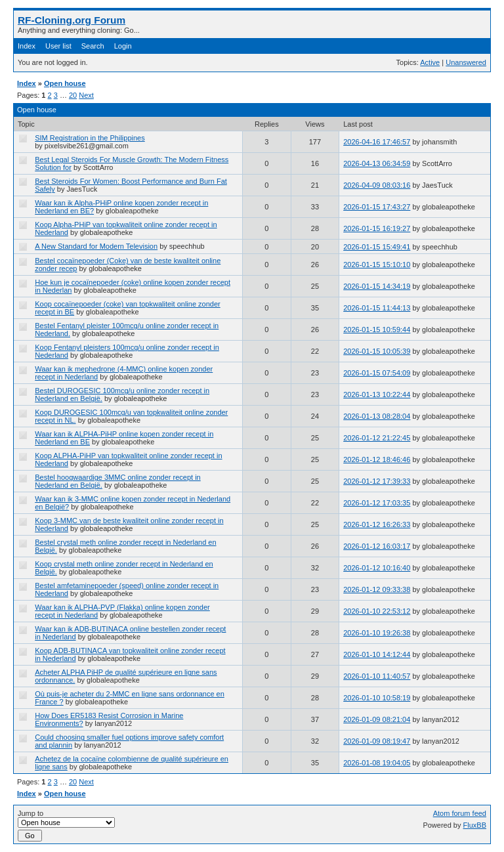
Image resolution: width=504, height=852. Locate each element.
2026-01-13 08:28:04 (377, 416)
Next (86, 95)
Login (123, 46)
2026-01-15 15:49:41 (377, 247)
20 (73, 95)
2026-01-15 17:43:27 (377, 207)
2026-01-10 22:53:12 (377, 611)
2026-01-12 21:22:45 (377, 438)
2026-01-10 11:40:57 (377, 676)
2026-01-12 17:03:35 (377, 503)
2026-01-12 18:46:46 (377, 459)
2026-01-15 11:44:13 (377, 308)
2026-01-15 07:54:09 (377, 373)
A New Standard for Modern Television (96, 246)
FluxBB (475, 825)
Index (27, 46)
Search (93, 46)
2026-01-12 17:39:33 (377, 481)
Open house (65, 83)
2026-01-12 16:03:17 (377, 546)
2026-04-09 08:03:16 (377, 185)
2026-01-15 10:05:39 (377, 351)
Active (430, 62)
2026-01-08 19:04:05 (377, 763)
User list (58, 46)
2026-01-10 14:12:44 (377, 654)
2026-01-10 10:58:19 (377, 698)
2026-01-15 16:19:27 (377, 228)
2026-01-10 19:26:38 (377, 633)
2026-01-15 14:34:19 (377, 286)
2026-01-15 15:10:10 (377, 265)
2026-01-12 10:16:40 (377, 568)
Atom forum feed (460, 813)
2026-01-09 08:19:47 (377, 741)
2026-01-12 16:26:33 (377, 524)
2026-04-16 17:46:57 (377, 142)
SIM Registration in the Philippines (90, 138)
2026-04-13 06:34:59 (377, 163)
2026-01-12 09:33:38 (377, 589)
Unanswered (466, 62)
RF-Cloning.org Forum (72, 20)
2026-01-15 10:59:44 (377, 330)
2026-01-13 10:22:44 (377, 394)
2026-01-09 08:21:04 (377, 719)
